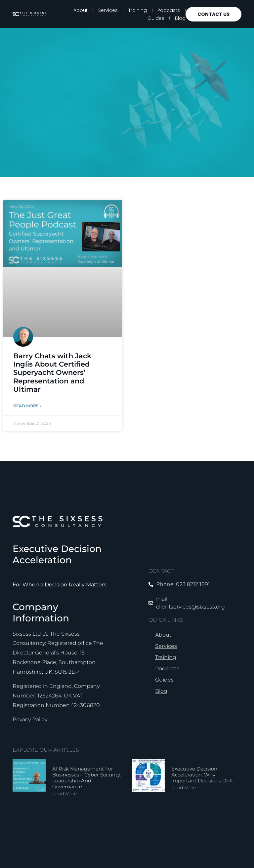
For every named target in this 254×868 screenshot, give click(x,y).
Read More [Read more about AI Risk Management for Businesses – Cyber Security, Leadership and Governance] (64, 794)
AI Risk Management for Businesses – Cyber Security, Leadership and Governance (86, 778)
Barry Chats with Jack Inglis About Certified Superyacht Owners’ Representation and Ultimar (52, 373)
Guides (156, 18)
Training (138, 10)
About (81, 10)
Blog (180, 18)
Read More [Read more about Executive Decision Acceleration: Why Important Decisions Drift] (184, 788)
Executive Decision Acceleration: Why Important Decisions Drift (202, 775)
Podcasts (169, 10)
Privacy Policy (30, 719)
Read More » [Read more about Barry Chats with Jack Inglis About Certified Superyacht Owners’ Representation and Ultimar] (27, 406)
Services (108, 10)
